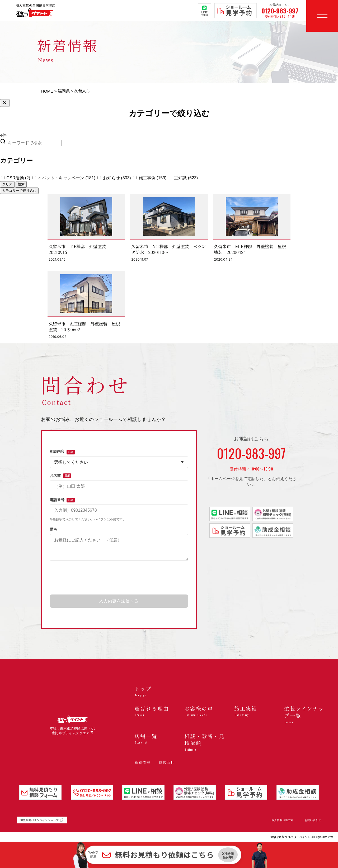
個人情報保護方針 (282, 820)
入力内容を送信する (119, 601)
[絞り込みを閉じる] (5, 103)
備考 (53, 529)
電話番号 (62, 500)
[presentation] (119, 578)
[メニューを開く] (322, 16)
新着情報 (142, 762)
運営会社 (167, 762)
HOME (47, 91)
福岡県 (64, 91)
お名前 (60, 476)
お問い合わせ (313, 820)
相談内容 (62, 452)
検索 (21, 184)
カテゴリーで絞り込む (19, 191)
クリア (7, 184)
